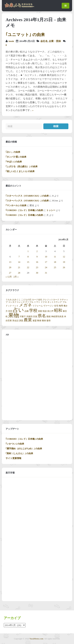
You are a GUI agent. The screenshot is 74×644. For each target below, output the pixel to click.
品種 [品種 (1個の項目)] (27, 311)
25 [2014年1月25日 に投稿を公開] (55, 267)
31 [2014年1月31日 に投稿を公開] (46, 273)
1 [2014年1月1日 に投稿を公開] (28, 251)
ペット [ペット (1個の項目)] (15, 306)
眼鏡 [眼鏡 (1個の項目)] (49, 317)
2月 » (16, 277)
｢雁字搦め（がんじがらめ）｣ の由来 (24, 449)
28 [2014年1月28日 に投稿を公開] (19, 273)
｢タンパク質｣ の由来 (16, 157)
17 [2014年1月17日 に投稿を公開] (46, 262)
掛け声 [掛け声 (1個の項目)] (50, 311)
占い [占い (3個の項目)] (18, 310)
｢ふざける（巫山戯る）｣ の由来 (22, 166)
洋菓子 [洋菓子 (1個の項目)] (23, 317)
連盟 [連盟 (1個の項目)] (35, 321)
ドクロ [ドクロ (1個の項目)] (44, 302)
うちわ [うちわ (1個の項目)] (9, 300)
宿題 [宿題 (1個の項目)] (40, 311)
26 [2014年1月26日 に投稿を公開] (64, 267)
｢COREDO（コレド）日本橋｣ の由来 (24, 210)
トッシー (51, 210)
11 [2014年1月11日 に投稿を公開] (55, 257)
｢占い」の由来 (13, 152)
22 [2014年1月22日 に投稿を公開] (28, 267)
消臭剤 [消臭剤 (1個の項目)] (29, 317)
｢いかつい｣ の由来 (15, 444)
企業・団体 (55, 41)
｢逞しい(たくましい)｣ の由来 (20, 171)
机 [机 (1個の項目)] (7, 317)
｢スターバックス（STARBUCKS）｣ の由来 (27, 196)
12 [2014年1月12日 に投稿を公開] (64, 257)
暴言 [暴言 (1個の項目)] (65, 311)
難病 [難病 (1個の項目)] (44, 321)
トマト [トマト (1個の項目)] (37, 302)
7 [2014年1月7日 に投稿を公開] (19, 257)
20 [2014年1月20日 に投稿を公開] (10, 267)
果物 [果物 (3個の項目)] (14, 315)
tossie (11, 41)
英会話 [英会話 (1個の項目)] (15, 321)
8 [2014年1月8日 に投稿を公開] (28, 257)
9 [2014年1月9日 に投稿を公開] (37, 257)
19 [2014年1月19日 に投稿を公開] (64, 262)
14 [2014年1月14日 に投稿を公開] (19, 262)
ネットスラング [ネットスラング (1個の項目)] (55, 302)
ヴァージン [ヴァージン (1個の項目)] (48, 306)
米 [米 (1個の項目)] (65, 317)
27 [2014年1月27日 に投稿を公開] (10, 273)
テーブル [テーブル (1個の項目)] (29, 302)
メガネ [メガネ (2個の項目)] (26, 305)
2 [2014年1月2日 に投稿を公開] (37, 251)
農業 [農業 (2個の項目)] (28, 320)
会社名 (44, 41)
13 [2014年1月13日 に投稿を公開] (10, 262)
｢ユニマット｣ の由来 (25, 35)
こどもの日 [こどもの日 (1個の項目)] (26, 300)
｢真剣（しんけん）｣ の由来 (19, 453)
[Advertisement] (37, 380)
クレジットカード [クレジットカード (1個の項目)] (51, 300)
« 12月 (9, 277)
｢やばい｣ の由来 (14, 162)
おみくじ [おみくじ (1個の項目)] (16, 300)
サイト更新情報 (13, 458)
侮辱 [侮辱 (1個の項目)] (61, 306)
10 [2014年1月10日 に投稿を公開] (46, 257)
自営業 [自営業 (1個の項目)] (9, 321)
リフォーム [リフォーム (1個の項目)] (38, 306)
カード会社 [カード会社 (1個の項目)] (37, 300)
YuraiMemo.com (36, 639)
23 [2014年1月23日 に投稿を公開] (37, 267)
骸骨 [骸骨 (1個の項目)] (49, 321)
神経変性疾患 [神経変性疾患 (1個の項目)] (57, 317)
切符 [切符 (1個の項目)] (10, 311)
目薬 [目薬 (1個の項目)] (35, 317)
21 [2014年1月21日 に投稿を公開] (19, 267)
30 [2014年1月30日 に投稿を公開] (37, 273)
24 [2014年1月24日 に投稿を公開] (46, 267)
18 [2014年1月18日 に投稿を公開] (55, 262)
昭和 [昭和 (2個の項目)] (58, 310)
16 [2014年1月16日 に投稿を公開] (37, 262)
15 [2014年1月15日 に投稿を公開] (28, 262)
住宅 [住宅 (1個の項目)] (56, 306)
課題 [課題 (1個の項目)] (21, 321)
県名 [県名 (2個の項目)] (42, 316)
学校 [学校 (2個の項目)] (33, 310)
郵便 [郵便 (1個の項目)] (39, 321)
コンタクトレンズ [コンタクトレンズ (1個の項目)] (16, 302)
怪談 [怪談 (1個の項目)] (45, 311)
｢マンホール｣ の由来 (16, 205)
